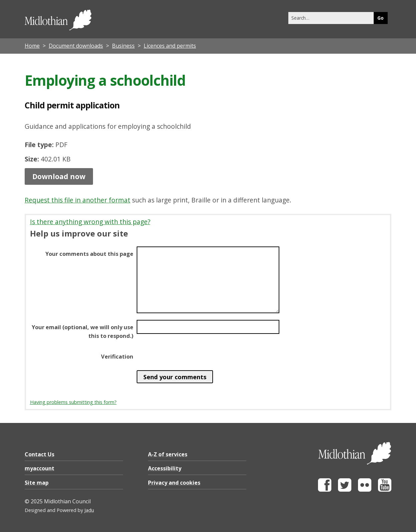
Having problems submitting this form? (73, 402)
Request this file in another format (77, 200)
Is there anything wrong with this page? (90, 222)
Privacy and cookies (174, 483)
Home (32, 46)
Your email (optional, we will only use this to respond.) (82, 332)
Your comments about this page (89, 254)
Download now (59, 176)
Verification (117, 357)
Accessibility (165, 468)
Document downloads (76, 46)
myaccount (39, 468)
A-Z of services (168, 454)
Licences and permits (170, 46)
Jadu (89, 510)
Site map (37, 483)
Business (123, 46)
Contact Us (39, 454)
